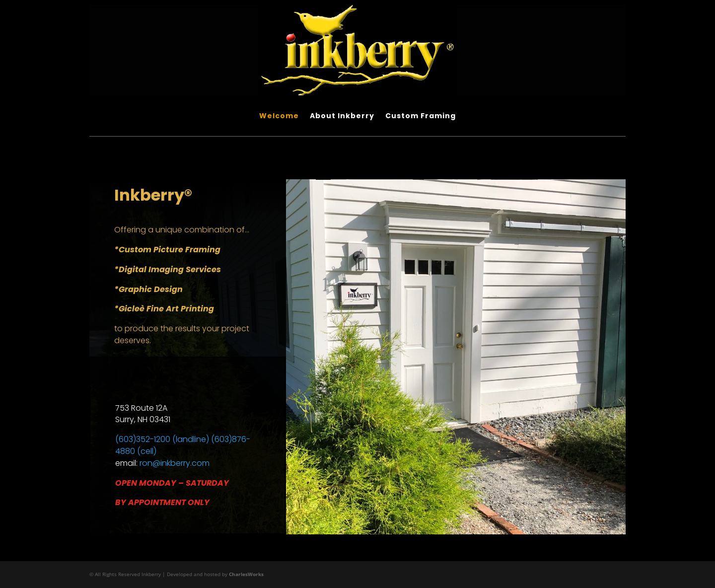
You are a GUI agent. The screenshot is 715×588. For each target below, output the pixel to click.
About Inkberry (342, 116)
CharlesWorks (246, 574)
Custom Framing (421, 116)
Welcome (279, 116)
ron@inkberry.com (175, 463)
